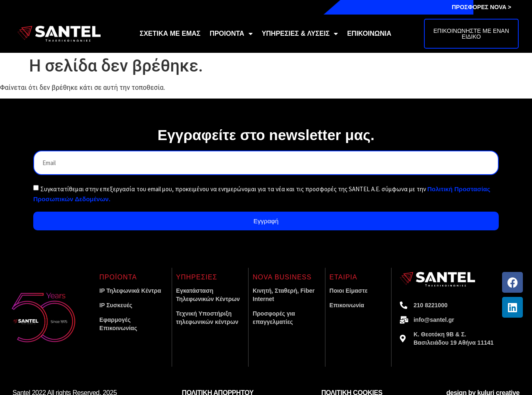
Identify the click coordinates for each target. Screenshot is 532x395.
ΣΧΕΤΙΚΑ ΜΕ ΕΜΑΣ (170, 33)
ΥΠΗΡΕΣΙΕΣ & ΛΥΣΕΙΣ (300, 34)
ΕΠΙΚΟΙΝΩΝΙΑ (369, 33)
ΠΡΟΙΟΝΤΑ (231, 34)
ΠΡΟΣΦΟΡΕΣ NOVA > (482, 7)
